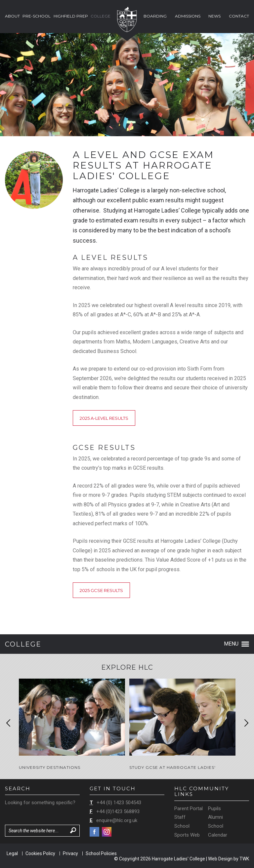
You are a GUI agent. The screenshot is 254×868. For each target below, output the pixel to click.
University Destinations (50, 767)
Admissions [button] (188, 16)
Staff (180, 817)
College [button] (101, 16)
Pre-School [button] (37, 16)
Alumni (215, 817)
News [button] (214, 16)
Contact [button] (239, 16)
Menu (236, 644)
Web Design (220, 859)
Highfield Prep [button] (71, 16)
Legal (12, 853)
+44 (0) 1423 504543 (119, 803)
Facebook (94, 832)
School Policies (101, 853)
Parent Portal (189, 809)
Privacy (70, 853)
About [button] (12, 16)
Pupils (214, 809)
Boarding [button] (155, 16)
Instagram (107, 832)
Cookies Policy (40, 853)
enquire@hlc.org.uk (117, 820)
